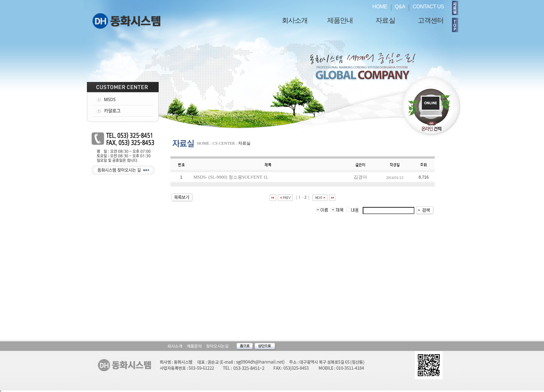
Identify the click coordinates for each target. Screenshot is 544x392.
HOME (380, 6)
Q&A (400, 6)
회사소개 (295, 20)
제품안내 (340, 20)
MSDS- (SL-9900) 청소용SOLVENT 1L (231, 177)
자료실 (385, 20)
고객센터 (431, 20)
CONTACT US (428, 6)
